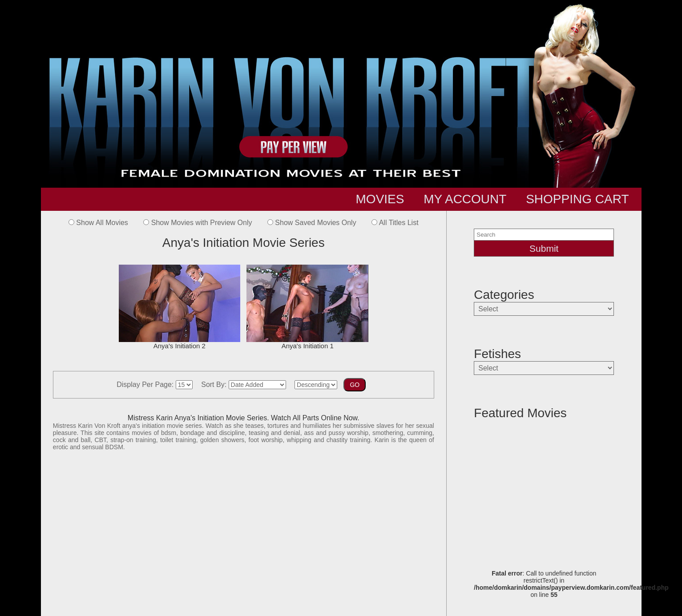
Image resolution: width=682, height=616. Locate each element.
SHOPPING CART (577, 199)
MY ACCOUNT (465, 199)
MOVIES (380, 199)
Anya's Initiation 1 (307, 307)
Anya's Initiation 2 (180, 307)
